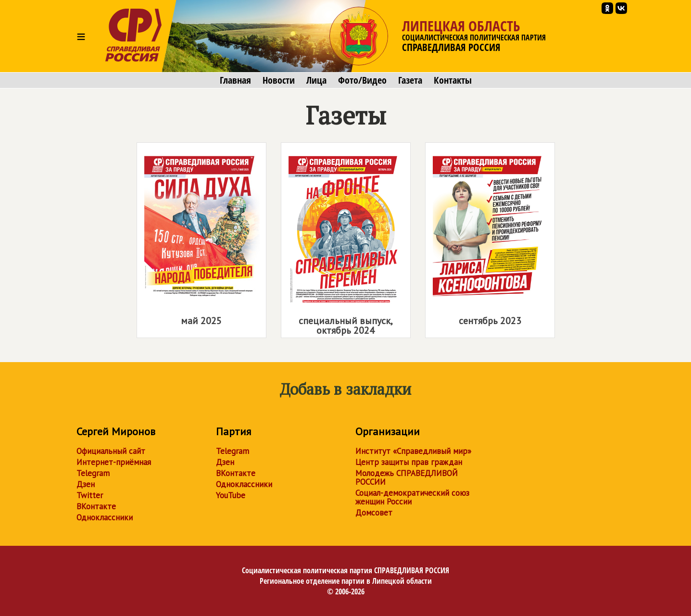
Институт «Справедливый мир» (413, 451)
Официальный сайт (111, 451)
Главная (235, 80)
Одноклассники (105, 517)
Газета (410, 80)
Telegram (93, 473)
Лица (316, 80)
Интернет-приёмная (114, 462)
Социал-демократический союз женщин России (412, 497)
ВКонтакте (96, 506)
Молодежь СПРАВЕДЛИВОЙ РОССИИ (407, 478)
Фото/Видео (362, 80)
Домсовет (374, 513)
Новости (279, 80)
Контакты (453, 80)
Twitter (90, 495)
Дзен (86, 484)
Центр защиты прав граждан (409, 462)
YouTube (231, 495)
